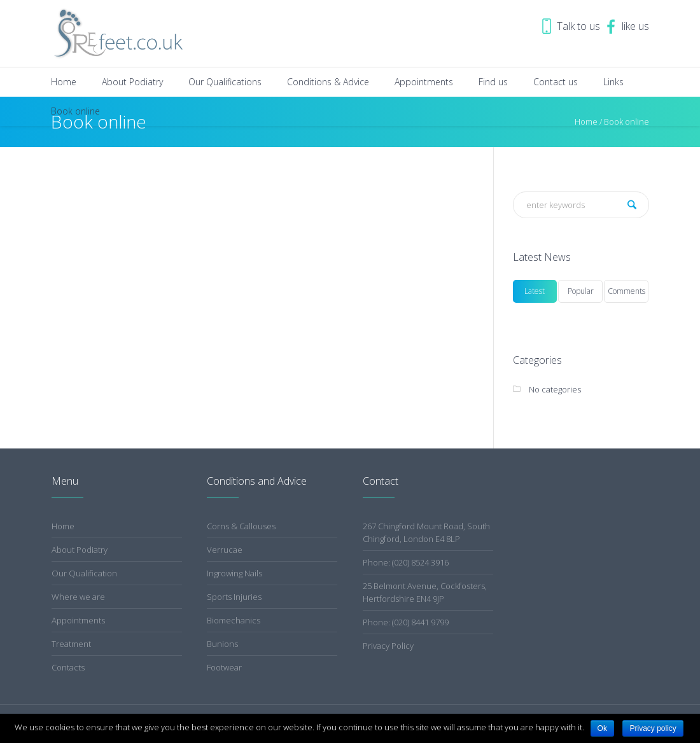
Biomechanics (234, 620)
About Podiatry (80, 550)
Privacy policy (653, 728)
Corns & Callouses (241, 526)
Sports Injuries (234, 597)
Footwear (224, 667)
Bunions (222, 644)
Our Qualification (84, 573)
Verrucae (225, 550)
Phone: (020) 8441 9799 (406, 622)
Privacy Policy (388, 646)
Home (63, 526)
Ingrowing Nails (234, 573)
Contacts (68, 667)
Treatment (71, 644)
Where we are (78, 597)
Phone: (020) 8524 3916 (406, 562)
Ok (602, 728)
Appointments (78, 620)
